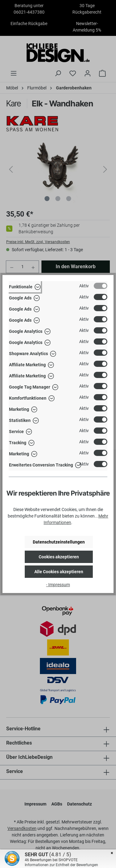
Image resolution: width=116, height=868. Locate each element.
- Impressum (58, 585)
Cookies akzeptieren (59, 557)
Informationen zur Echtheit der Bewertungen (61, 865)
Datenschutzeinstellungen (59, 542)
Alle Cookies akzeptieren (59, 572)
